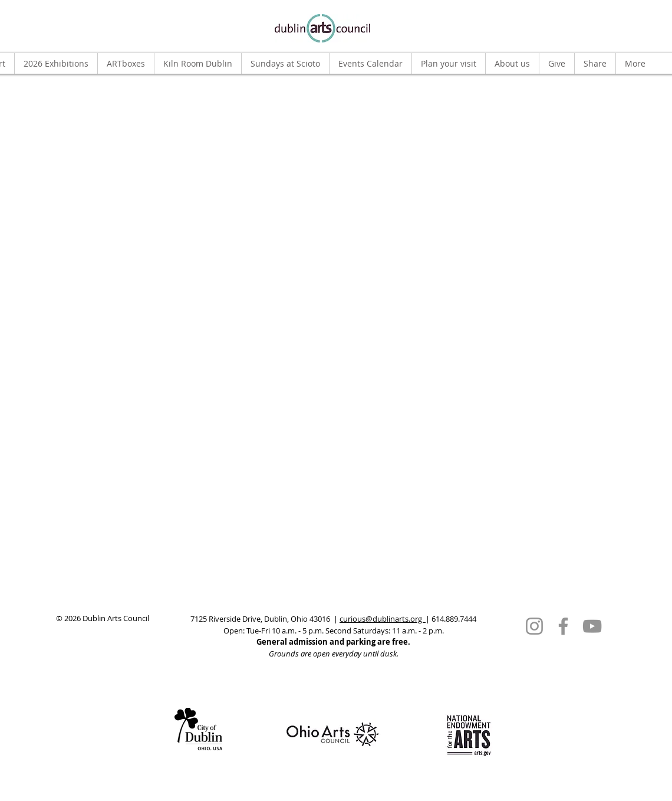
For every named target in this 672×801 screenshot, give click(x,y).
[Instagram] (534, 626)
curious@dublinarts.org (383, 619)
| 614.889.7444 (451, 619)
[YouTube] (592, 626)
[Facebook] (563, 626)
